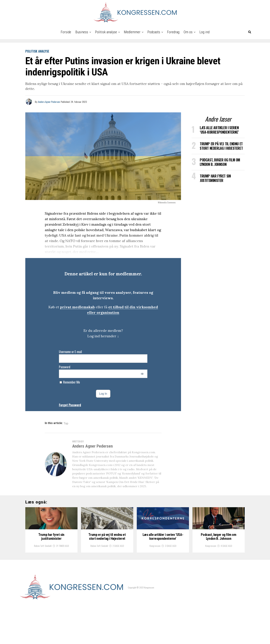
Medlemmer (132, 32)
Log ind (204, 32)
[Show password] (142, 374)
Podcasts (154, 32)
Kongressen (155, 578)
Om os (188, 32)
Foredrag (173, 32)
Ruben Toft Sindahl (43, 578)
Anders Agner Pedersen (49, 102)
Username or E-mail (70, 352)
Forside (66, 32)
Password (65, 367)
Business (82, 32)
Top (66, 423)
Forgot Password (70, 405)
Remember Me (70, 382)
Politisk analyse (106, 32)
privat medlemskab (77, 307)
